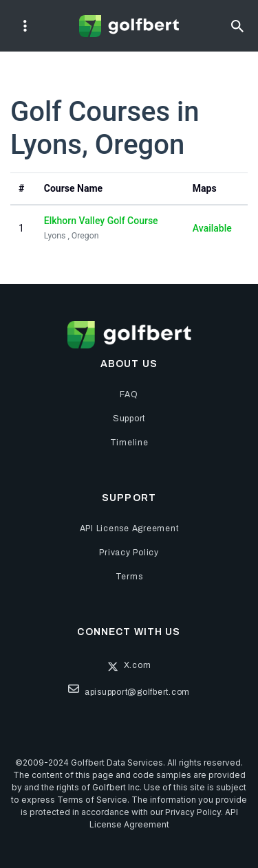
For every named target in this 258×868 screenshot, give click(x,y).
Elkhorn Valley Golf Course (101, 221)
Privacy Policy (193, 812)
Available (212, 228)
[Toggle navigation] (25, 26)
